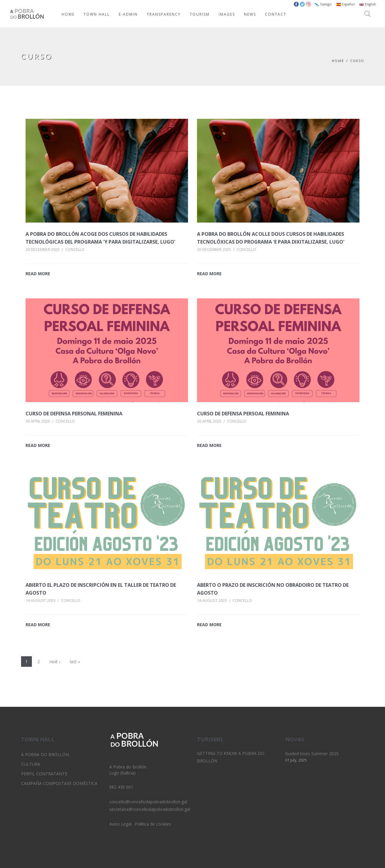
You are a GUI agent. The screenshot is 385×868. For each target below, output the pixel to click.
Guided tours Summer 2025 (312, 754)
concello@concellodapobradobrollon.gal (148, 802)
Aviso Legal (120, 824)
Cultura (31, 764)
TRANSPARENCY (164, 14)
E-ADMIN (128, 14)
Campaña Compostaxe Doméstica (59, 783)
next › (55, 662)
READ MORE (38, 274)
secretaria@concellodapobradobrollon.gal (150, 809)
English (368, 4)
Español (345, 4)
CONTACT (276, 14)
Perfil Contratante (44, 774)
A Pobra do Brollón (45, 754)
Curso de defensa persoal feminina (243, 414)
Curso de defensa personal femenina (74, 414)
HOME (68, 14)
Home (338, 60)
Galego (323, 4)
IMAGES (227, 14)
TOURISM (200, 14)
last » (75, 662)
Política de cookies (153, 824)
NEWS (250, 14)
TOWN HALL (97, 14)
